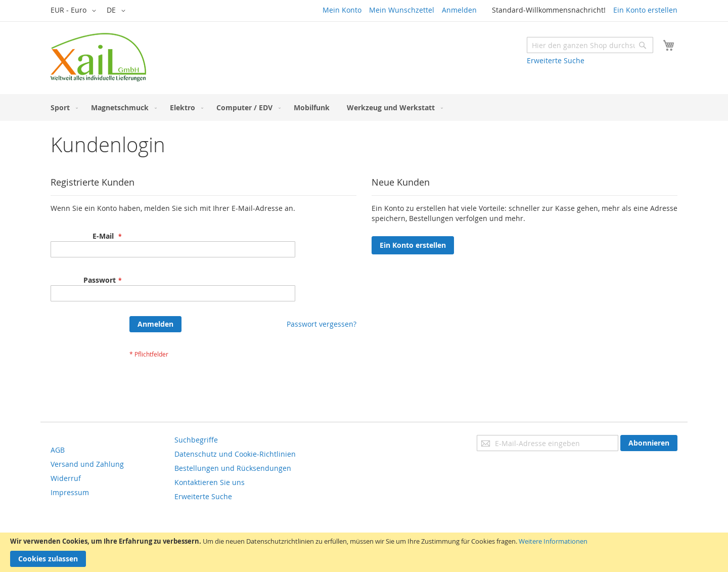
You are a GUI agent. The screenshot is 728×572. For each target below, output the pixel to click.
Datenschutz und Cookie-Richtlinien (235, 454)
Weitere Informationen (553, 541)
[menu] (364, 107)
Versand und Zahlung (87, 464)
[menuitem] (62, 107)
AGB (58, 450)
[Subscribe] (649, 443)
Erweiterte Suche (556, 60)
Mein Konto (342, 10)
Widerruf (66, 478)
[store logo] (98, 57)
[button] (75, 11)
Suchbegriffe (196, 440)
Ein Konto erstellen (645, 10)
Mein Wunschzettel (402, 10)
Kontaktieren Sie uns (210, 482)
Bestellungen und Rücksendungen (233, 468)
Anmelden (459, 10)
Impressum (70, 492)
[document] (364, 552)
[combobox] (590, 45)
